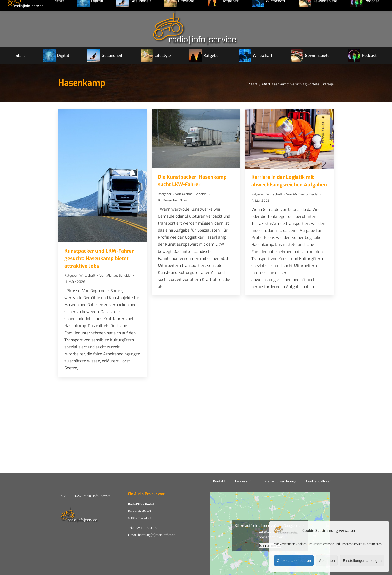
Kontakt (219, 481)
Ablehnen (327, 561)
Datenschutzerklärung (279, 481)
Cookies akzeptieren (294, 561)
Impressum (244, 481)
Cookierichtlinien (319, 481)
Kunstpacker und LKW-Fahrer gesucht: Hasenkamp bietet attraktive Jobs (99, 258)
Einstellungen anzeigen (362, 561)
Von (115, 275)
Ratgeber (71, 275)
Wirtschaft (87, 275)
